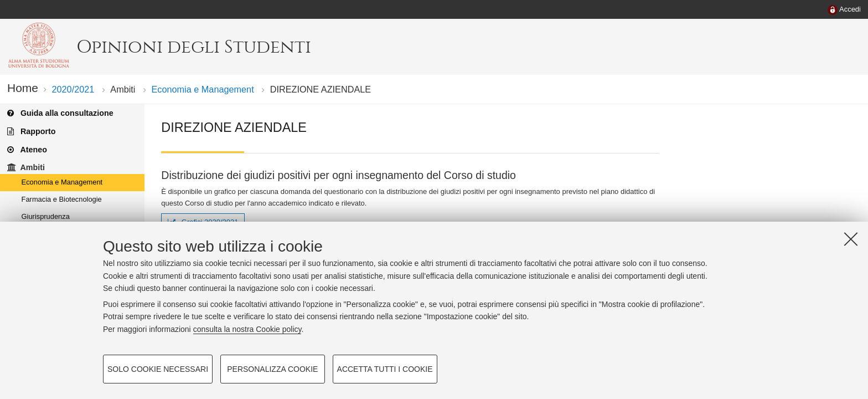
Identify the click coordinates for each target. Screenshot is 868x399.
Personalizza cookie (272, 369)
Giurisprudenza (46, 216)
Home (23, 88)
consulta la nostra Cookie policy (247, 329)
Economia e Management (203, 89)
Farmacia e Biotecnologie (62, 199)
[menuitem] (844, 10)
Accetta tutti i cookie (385, 369)
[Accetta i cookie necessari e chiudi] (851, 239)
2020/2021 (73, 89)
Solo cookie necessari (158, 369)
